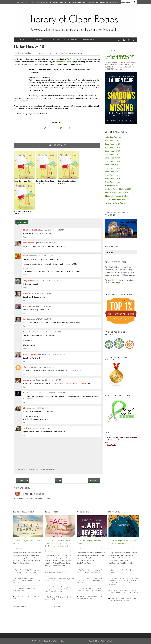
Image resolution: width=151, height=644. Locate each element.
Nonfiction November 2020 (57, 573)
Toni (25, 319)
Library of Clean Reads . (77, 641)
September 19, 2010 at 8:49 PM (54, 354)
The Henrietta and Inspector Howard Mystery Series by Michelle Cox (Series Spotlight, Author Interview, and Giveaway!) (123, 581)
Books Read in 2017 (112, 154)
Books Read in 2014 (112, 165)
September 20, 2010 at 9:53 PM (39, 428)
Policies (39, 40)
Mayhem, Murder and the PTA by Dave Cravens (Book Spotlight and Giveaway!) (90, 580)
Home (22, 40)
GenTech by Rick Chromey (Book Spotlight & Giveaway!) (58, 598)
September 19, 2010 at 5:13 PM (39, 319)
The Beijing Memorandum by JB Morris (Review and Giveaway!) (89, 571)
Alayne (26, 367)
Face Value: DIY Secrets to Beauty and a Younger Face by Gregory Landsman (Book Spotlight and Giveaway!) (60, 543)
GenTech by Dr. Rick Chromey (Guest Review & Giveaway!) (60, 580)
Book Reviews (49, 40)
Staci (25, 428)
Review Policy (110, 283)
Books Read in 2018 (112, 151)
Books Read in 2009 (112, 182)
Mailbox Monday (68, 53)
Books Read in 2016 (112, 161)
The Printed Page (73, 59)
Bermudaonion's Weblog (63, 62)
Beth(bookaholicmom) (31, 393)
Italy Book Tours (73, 40)
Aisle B (26, 256)
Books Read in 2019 (112, 147)
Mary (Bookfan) (29, 281)
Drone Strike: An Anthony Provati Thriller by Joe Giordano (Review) (90, 589)
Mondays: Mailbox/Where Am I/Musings (72, 383)
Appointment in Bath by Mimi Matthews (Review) (25, 589)
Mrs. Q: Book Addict (31, 230)
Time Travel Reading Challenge (117, 199)
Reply (25, 237)
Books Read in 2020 (112, 144)
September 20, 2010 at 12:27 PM (49, 380)
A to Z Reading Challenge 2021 (117, 193)
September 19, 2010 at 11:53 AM (47, 243)
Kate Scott (27, 306)
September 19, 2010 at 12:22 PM (41, 255)
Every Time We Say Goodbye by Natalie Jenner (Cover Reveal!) (26, 571)
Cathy (25, 293)
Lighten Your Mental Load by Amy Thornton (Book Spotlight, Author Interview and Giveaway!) (58, 589)
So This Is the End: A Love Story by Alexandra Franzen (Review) (122, 599)
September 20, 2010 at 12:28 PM (53, 393)
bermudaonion (29, 243)
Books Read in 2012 (112, 172)
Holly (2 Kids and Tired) (32, 354)
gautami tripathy (29, 380)
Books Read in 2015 (112, 158)
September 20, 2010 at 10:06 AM (41, 367)
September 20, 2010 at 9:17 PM (39, 408)
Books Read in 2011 (112, 175)
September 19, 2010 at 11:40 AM (52, 230)
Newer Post (23, 480)
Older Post (94, 480)
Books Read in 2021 (112, 141)
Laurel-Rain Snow (30, 332)
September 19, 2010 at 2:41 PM (48, 280)
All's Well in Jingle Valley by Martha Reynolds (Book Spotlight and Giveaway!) (124, 591)
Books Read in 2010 (112, 179)
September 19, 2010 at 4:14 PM (40, 293)
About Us (30, 40)
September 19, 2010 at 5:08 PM (43, 306)
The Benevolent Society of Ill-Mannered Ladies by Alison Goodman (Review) (27, 580)
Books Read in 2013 (112, 168)
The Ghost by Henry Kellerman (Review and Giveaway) (89, 597)
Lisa (25, 408)
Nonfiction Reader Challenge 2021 (118, 189)
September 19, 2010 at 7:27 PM (49, 332)
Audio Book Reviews (113, 137)
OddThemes (118, 641)
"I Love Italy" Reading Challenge (117, 196)
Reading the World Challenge (116, 203)
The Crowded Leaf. (74, 371)
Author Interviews (111, 186)
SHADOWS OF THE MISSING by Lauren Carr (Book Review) (62, 2)
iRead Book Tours (88, 40)
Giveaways (61, 40)
